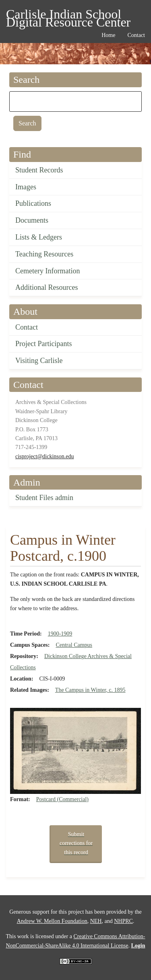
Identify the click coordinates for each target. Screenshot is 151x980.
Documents (32, 220)
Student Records (39, 170)
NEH (96, 921)
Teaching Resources (44, 254)
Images (26, 187)
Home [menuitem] (108, 35)
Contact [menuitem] (136, 35)
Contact (27, 327)
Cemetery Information (48, 271)
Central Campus (74, 645)
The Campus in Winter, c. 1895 (90, 690)
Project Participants (43, 344)
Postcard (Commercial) (62, 799)
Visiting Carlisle (39, 361)
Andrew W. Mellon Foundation (52, 921)
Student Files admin (44, 498)
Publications (33, 203)
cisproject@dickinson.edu (44, 456)
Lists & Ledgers (39, 237)
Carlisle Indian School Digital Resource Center (68, 15)
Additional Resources (47, 287)
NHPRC (123, 921)
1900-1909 (60, 634)
